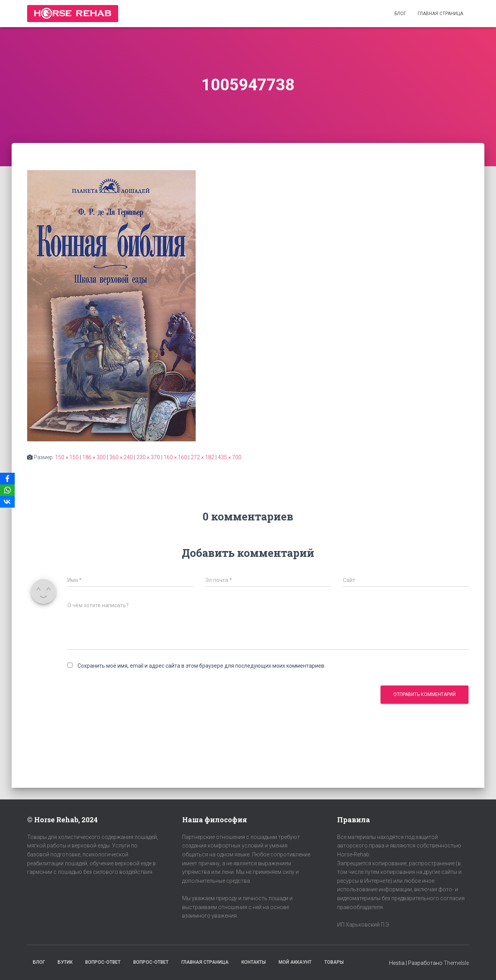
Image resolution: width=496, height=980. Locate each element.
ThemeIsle (456, 963)
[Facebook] (7, 479)
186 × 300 (94, 457)
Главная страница (440, 14)
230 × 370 (148, 457)
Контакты (254, 962)
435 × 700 (230, 457)
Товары (334, 962)
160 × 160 (175, 457)
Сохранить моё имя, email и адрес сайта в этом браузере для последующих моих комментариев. (201, 666)
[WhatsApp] (7, 490)
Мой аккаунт (295, 962)
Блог (400, 14)
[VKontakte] (7, 502)
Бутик (65, 962)
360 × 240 (121, 457)
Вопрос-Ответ (103, 962)
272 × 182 (202, 457)
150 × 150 (67, 457)
